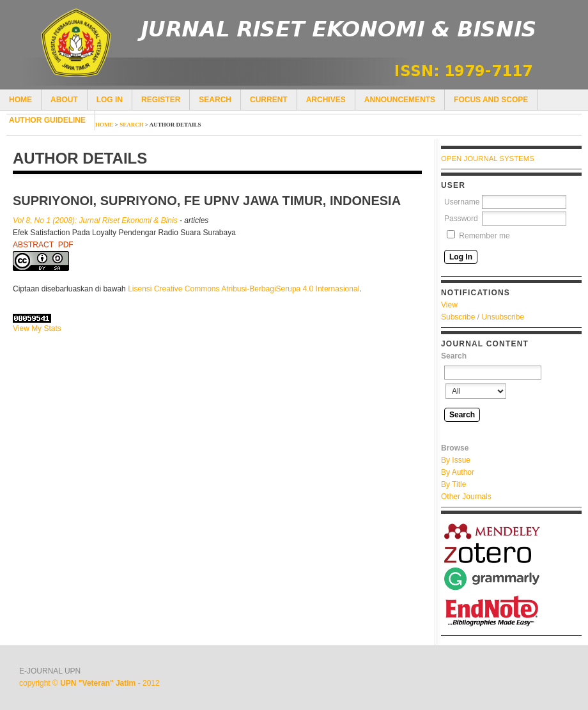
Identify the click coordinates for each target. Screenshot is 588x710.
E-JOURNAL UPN (50, 671)
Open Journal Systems (488, 158)
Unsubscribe (503, 317)
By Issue (456, 460)
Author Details (175, 125)
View (449, 305)
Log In (110, 100)
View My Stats (37, 328)
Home (20, 100)
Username (462, 202)
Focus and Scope (491, 100)
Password (461, 219)
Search (215, 100)
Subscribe (458, 317)
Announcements (400, 100)
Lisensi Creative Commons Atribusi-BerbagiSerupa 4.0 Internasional (244, 289)
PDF (66, 245)
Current (269, 100)
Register (161, 100)
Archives (326, 100)
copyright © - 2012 (89, 683)
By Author (458, 472)
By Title (453, 484)
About (64, 100)
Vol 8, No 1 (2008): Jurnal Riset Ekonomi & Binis (95, 220)
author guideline (47, 120)
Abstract (33, 245)
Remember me (484, 236)
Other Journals (466, 497)
